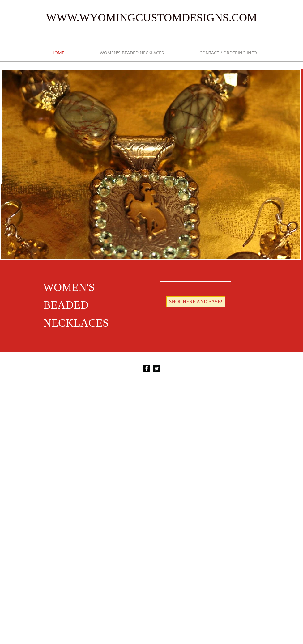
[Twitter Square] (156, 368)
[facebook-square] (147, 368)
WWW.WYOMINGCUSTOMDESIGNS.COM (151, 18)
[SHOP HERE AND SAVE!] (196, 302)
